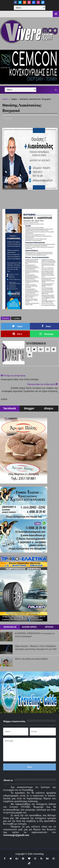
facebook (10, 408)
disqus (49, 408)
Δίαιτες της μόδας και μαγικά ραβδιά (31, 659)
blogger (29, 408)
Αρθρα (14, 99)
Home (5, 99)
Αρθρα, (9, 118)
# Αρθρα (16, 318)
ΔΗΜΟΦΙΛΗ (10, 627)
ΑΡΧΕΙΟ (49, 627)
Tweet (17, 326)
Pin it (17, 334)
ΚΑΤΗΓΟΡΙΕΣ (29, 627)
